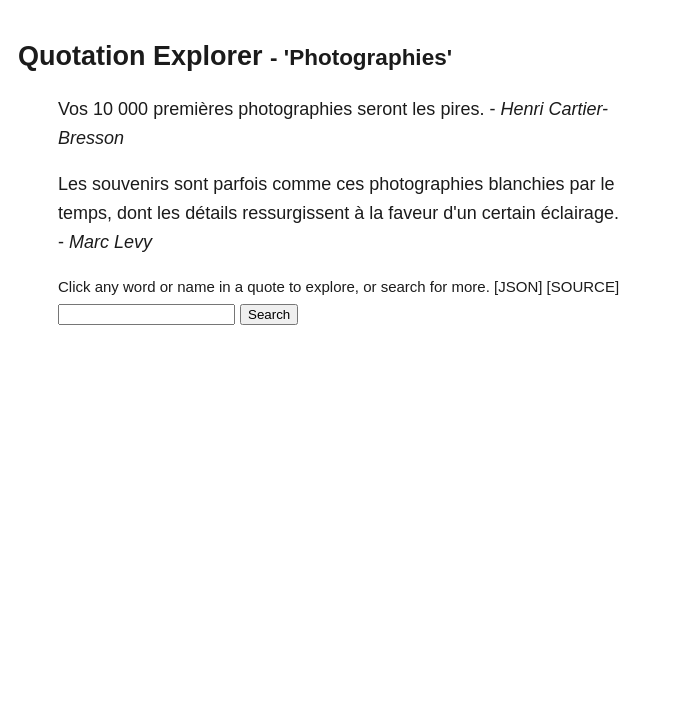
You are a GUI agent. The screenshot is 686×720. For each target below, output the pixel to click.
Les (72, 184)
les (423, 109)
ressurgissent (295, 213)
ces (350, 184)
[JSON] (518, 286)
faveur (413, 213)
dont (134, 213)
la (376, 213)
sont (191, 184)
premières (193, 109)
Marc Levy (110, 242)
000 (133, 109)
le (607, 184)
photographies (295, 109)
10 (103, 109)
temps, (85, 213)
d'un (459, 213)
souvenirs (130, 184)
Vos (73, 109)
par (582, 184)
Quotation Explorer (140, 56)
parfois (240, 184)
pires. (462, 109)
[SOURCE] (583, 286)
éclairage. (580, 213)
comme (301, 184)
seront (382, 109)
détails (211, 213)
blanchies (526, 184)
